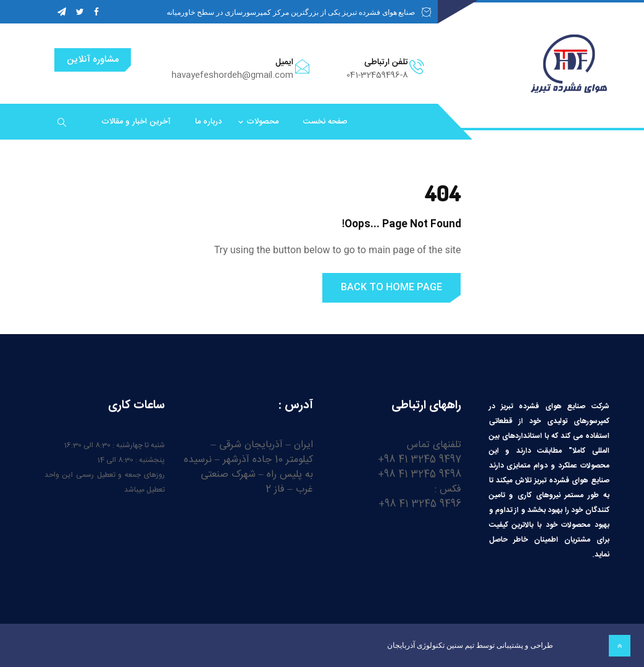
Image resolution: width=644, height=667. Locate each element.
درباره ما (208, 122)
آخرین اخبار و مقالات (136, 122)
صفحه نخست (325, 122)
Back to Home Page (391, 287)
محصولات (262, 122)
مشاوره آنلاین (93, 60)
